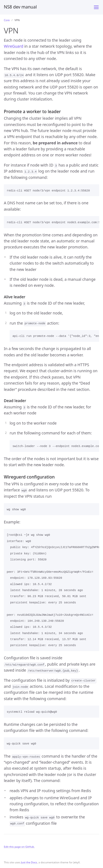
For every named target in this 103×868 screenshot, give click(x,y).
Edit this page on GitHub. (19, 847)
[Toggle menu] (96, 7)
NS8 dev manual (20, 7)
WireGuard (14, 46)
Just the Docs (29, 862)
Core (7, 20)
